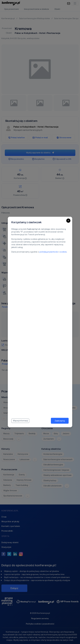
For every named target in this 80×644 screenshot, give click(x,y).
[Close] (68, 221)
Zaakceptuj (60, 421)
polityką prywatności (49, 252)
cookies (63, 252)
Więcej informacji (20, 421)
